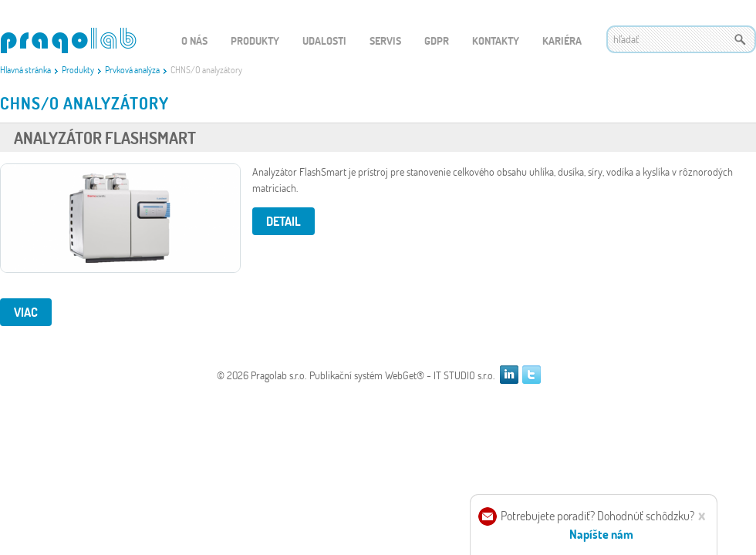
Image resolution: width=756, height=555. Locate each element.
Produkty (78, 69)
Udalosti (324, 40)
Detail (283, 221)
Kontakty (496, 40)
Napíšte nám (601, 534)
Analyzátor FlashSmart (105, 138)
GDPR (437, 40)
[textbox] (681, 39)
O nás (194, 40)
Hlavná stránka (25, 69)
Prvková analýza (132, 69)
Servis (385, 40)
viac (26, 312)
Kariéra (562, 40)
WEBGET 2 (68, 40)
